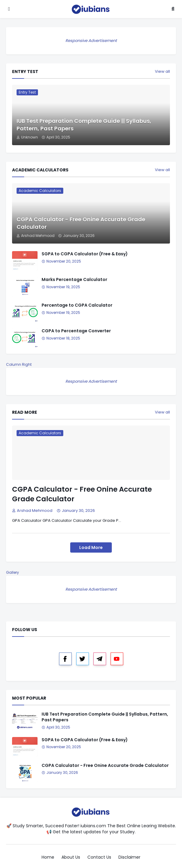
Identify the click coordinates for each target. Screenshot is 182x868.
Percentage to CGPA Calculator (77, 305)
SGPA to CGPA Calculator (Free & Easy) (85, 254)
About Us (71, 857)
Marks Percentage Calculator (74, 280)
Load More (91, 547)
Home (48, 857)
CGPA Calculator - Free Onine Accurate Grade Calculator (81, 223)
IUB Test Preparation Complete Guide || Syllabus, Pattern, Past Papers (84, 125)
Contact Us (99, 857)
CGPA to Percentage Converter (76, 331)
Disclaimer (129, 857)
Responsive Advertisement (91, 41)
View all (162, 72)
